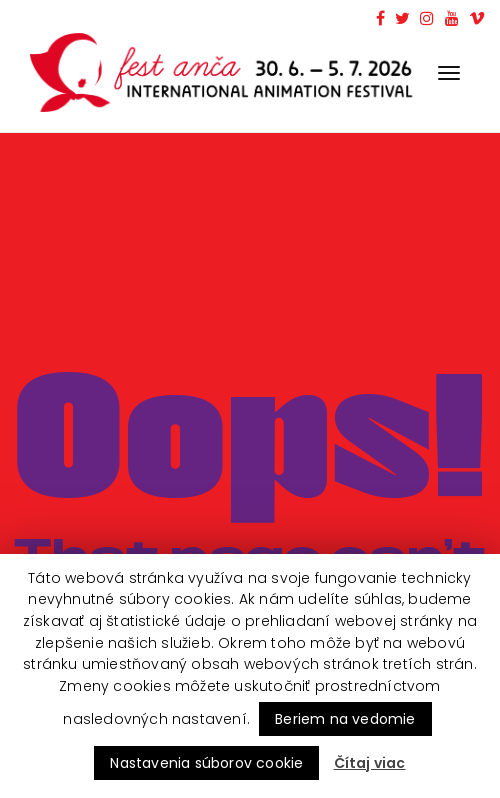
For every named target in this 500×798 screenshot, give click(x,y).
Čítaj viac (370, 763)
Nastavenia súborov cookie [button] (206, 763)
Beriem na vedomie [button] (345, 719)
